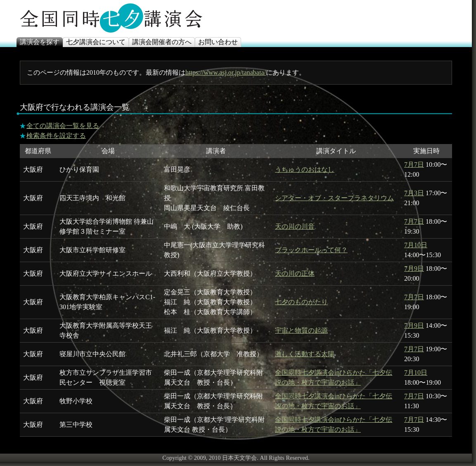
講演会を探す (40, 42)
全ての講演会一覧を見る (63, 126)
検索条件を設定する (56, 136)
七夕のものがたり (301, 302)
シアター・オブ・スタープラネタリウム (334, 198)
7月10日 (416, 245)
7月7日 (414, 164)
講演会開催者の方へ (162, 42)
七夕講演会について (96, 42)
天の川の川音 (295, 226)
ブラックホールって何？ (311, 250)
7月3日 (414, 193)
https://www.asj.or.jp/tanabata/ (226, 72)
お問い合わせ (218, 42)
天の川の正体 (295, 273)
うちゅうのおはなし (305, 169)
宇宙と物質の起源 (301, 330)
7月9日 (414, 268)
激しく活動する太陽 (305, 354)
